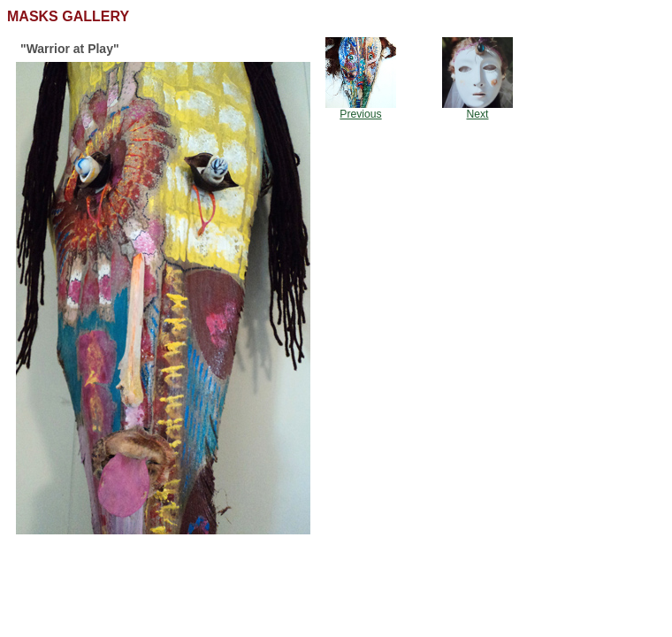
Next (478, 114)
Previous (360, 114)
